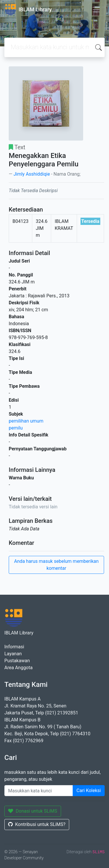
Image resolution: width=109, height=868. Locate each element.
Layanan (13, 654)
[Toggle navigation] (96, 10)
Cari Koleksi (89, 790)
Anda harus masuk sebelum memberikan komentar (57, 565)
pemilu (16, 428)
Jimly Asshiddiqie (32, 174)
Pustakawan (17, 661)
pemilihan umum (26, 421)
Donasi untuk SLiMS (33, 811)
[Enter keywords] (39, 791)
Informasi (14, 647)
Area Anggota (18, 668)
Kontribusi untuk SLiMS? (37, 824)
